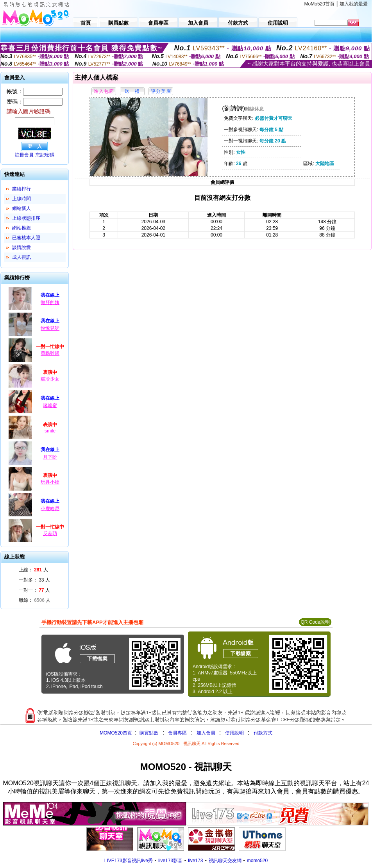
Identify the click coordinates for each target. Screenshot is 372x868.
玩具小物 (50, 482)
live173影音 (170, 861)
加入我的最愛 (354, 4)
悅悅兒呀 (50, 328)
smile (50, 431)
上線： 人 (33, 570)
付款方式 (263, 733)
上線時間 (21, 199)
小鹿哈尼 (50, 509)
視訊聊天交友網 (225, 861)
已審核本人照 (26, 238)
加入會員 (206, 733)
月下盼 (50, 457)
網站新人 (21, 208)
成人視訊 (21, 257)
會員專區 (177, 733)
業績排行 (21, 189)
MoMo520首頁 (319, 4)
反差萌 (50, 534)
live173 (195, 861)
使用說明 (234, 733)
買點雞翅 (50, 353)
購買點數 (148, 733)
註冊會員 (24, 155)
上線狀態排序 (26, 218)
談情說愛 (21, 247)
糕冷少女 (50, 379)
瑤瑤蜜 (50, 406)
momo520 (257, 861)
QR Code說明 (315, 622)
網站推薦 (21, 228)
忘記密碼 (45, 155)
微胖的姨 (50, 302)
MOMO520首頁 (116, 733)
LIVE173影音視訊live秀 (129, 861)
